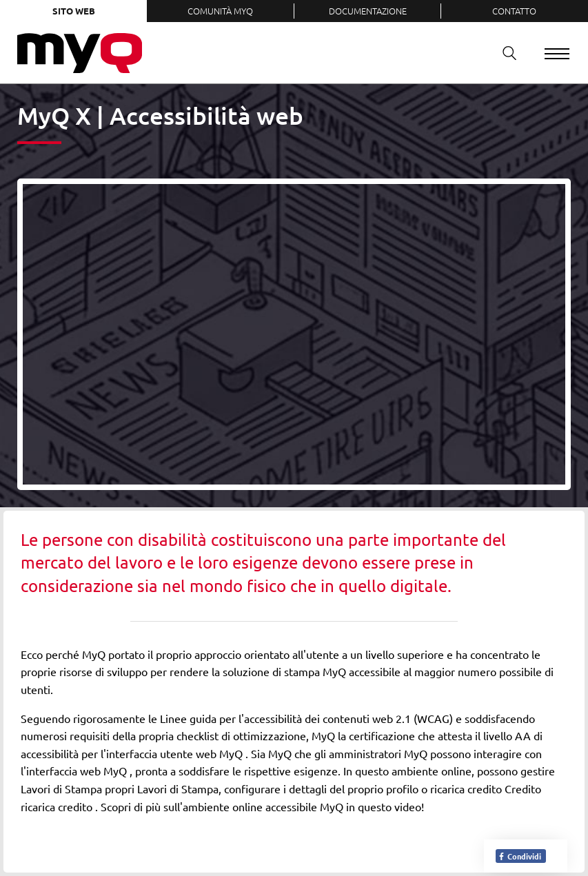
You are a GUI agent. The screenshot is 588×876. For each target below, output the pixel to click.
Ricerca (505, 53)
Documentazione (368, 11)
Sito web (74, 11)
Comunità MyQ (220, 11)
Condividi (519, 856)
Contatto (514, 11)
